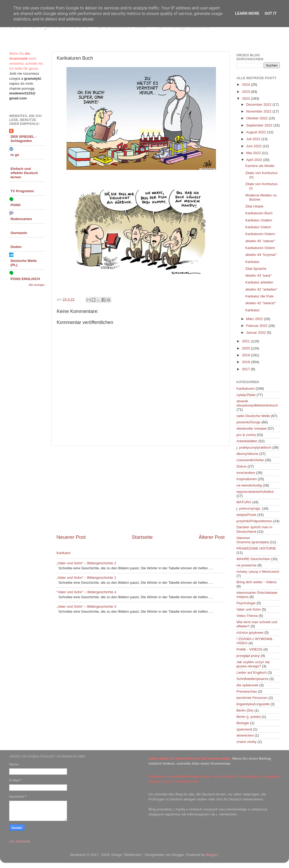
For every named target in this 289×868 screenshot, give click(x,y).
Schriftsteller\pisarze (252, 679)
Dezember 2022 (259, 105)
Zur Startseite (20, 841)
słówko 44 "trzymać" (261, 255)
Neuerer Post (71, 537)
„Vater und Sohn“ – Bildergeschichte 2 (86, 563)
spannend (244, 729)
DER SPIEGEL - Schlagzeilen (24, 139)
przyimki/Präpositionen (254, 521)
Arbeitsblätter (247, 441)
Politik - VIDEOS (249, 649)
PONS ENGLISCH (25, 279)
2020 (246, 348)
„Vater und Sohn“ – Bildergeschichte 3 (86, 606)
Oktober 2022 (257, 118)
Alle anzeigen (37, 285)
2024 (246, 85)
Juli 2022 (254, 139)
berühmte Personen (252, 698)
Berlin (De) (245, 710)
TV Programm (22, 191)
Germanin (19, 233)
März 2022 (255, 319)
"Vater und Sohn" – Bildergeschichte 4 (86, 592)
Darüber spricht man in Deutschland (254, 529)
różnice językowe (250, 633)
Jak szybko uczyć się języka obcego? (253, 664)
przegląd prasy (248, 656)
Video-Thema (247, 616)
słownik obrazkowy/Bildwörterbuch (257, 403)
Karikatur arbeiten (259, 282)
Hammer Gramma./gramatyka (253, 540)
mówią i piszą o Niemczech (258, 572)
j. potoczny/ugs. (249, 508)
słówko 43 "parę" (259, 275)
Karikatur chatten (259, 220)
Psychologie (246, 603)
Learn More (247, 13)
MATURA (244, 502)
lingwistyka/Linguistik (253, 704)
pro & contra (246, 435)
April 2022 (255, 160)
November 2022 (259, 111)
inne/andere (246, 473)
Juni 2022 (254, 146)
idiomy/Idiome (247, 454)
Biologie (243, 723)
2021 (246, 341)
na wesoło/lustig (249, 485)
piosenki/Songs (249, 422)
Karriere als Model (260, 166)
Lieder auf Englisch (252, 672)
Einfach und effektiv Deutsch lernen (24, 173)
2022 (246, 98)
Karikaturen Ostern (260, 234)
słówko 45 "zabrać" (260, 241)
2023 (246, 92)
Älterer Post (212, 537)
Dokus (241, 466)
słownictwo (245, 735)
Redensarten (21, 219)
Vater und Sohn (249, 609)
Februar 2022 (257, 326)
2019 (246, 355)
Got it (271, 13)
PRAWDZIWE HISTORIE (256, 548)
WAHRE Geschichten (253, 559)
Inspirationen (247, 479)
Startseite (142, 537)
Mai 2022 (254, 153)
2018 (246, 362)
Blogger (212, 855)
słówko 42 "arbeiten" (261, 289)
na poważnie (246, 565)
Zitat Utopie (254, 206)
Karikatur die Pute (259, 296)
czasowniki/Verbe (250, 460)
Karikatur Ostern (258, 227)
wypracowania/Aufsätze (255, 492)
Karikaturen (246, 389)
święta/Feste (246, 515)
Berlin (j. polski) (249, 717)
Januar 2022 (257, 333)
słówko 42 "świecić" (261, 303)
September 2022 (260, 125)
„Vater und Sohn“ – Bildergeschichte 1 (86, 578)
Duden (16, 247)
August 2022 (257, 132)
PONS (16, 205)
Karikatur (64, 553)
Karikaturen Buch (259, 213)
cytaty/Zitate (246, 395)
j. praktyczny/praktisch (254, 447)
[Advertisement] (141, 490)
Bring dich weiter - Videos (257, 582)
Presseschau (247, 691)
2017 (246, 369)
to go (15, 155)
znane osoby (247, 742)
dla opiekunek (247, 685)
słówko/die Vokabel (252, 428)
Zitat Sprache (256, 269)
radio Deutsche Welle (253, 416)
